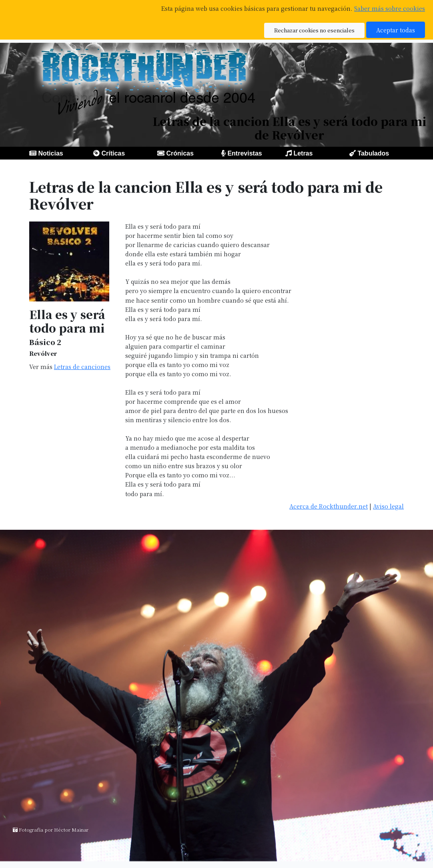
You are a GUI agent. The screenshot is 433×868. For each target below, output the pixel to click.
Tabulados (373, 153)
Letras (303, 153)
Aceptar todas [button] (396, 30)
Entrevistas (245, 153)
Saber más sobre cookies (390, 8)
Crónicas (180, 153)
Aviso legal (388, 506)
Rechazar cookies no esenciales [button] (314, 30)
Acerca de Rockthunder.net (329, 506)
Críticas (113, 153)
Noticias (50, 153)
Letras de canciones (82, 366)
